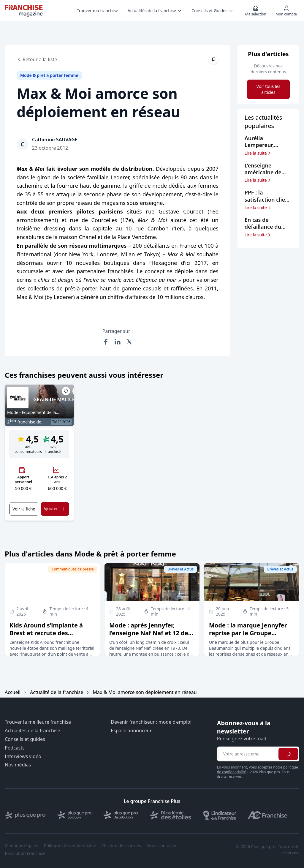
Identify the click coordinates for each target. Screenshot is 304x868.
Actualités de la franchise (33, 731)
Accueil (13, 692)
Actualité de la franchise (57, 692)
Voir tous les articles (268, 89)
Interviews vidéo (23, 756)
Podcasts (15, 748)
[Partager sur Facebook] (106, 342)
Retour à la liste (37, 59)
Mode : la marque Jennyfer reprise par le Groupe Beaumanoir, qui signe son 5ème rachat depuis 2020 (248, 637)
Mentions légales (21, 846)
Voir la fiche (24, 509)
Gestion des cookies (122, 846)
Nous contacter (162, 846)
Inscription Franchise (25, 853)
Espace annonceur (131, 731)
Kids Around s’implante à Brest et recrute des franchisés (46, 633)
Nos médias (18, 765)
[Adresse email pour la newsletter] (247, 754)
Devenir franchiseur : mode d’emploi (151, 722)
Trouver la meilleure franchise (38, 722)
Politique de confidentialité (70, 846)
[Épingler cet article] (214, 59)
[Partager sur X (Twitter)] (129, 342)
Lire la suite (258, 153)
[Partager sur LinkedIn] (118, 342)
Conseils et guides (25, 739)
